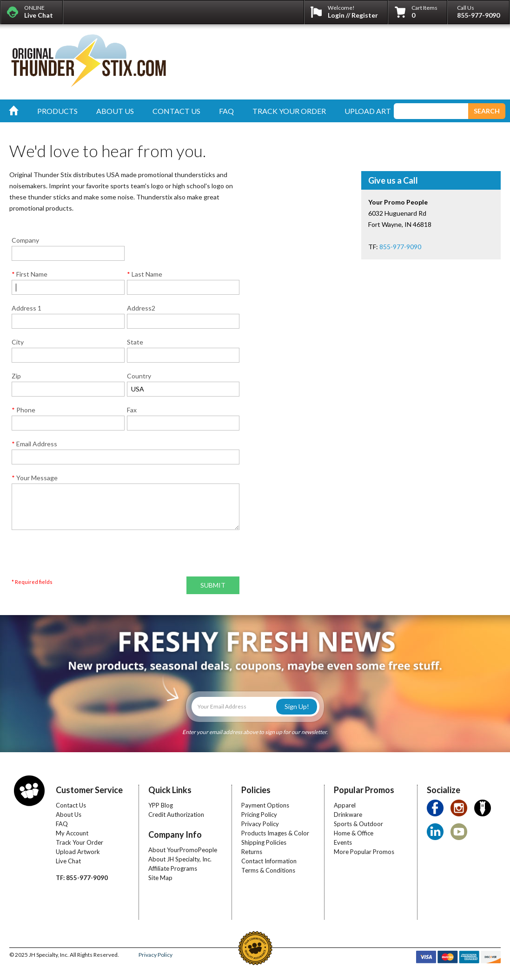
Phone (23, 410)
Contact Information (269, 861)
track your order (289, 111)
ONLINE (39, 12)
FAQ (62, 824)
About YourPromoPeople (183, 850)
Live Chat (68, 861)
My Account (72, 833)
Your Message (35, 478)
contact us (176, 111)
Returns (252, 852)
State (135, 342)
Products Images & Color (275, 833)
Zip (16, 376)
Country (139, 376)
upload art (368, 111)
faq (226, 111)
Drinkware (348, 814)
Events (343, 842)
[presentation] (82, 556)
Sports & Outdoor (358, 824)
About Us (69, 814)
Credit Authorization (176, 814)
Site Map (160, 878)
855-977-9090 (478, 15)
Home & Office (354, 833)
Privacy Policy (260, 824)
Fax (132, 410)
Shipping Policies (264, 842)
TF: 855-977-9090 (82, 878)
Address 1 (26, 308)
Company (25, 240)
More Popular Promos (364, 852)
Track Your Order (79, 842)
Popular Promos (364, 790)
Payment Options (265, 805)
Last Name (145, 274)
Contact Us (71, 805)
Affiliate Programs (173, 868)
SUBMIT (213, 585)
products (57, 111)
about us (115, 111)
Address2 (141, 308)
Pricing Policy (259, 814)
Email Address (34, 444)
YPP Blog (161, 805)
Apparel (345, 805)
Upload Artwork (78, 852)
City (18, 342)
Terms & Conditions (268, 870)
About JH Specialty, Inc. (180, 859)
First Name (30, 274)
